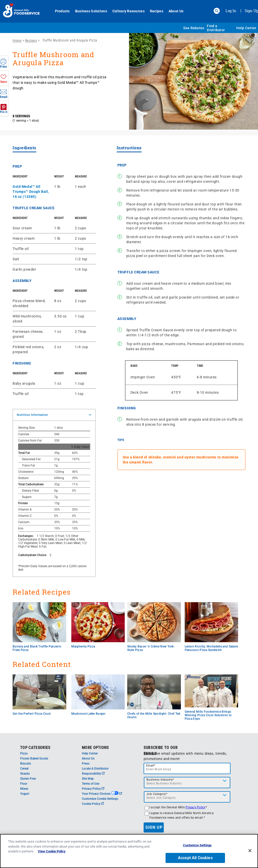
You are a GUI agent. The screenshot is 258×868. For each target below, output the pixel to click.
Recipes (157, 11)
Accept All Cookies (195, 858)
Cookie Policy (93, 804)
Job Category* (157, 794)
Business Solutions (91, 11)
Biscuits (26, 764)
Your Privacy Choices (102, 794)
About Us (176, 11)
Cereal (24, 769)
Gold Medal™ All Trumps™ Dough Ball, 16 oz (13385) (31, 192)
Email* (151, 766)
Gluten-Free (28, 779)
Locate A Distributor (95, 769)
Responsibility (93, 774)
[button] (217, 11)
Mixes (24, 789)
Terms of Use (91, 784)
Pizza (24, 753)
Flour (24, 784)
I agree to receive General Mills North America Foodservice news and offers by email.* (182, 815)
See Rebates (194, 28)
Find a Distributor (216, 28)
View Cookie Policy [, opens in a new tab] (52, 852)
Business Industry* (160, 780)
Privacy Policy (93, 789)
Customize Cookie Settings (100, 799)
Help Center (246, 28)
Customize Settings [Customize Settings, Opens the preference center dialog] (197, 845)
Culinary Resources (128, 11)
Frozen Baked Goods (34, 758)
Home (17, 41)
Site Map (88, 779)
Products (62, 11)
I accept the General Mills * (178, 807)
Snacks (25, 774)
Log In (231, 11)
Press (86, 764)
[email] (187, 768)
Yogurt (25, 794)
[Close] (250, 851)
